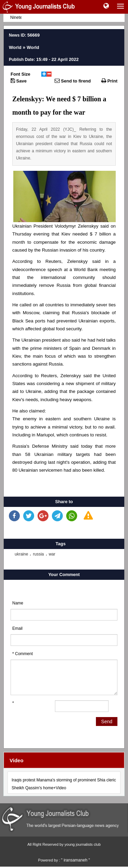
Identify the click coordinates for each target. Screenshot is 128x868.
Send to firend (73, 81)
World (15, 47)
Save (19, 81)
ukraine (21, 554)
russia (38, 554)
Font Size (20, 74)
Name (18, 603)
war (52, 554)
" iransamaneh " (76, 860)
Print (109, 81)
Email (17, 628)
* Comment (23, 654)
